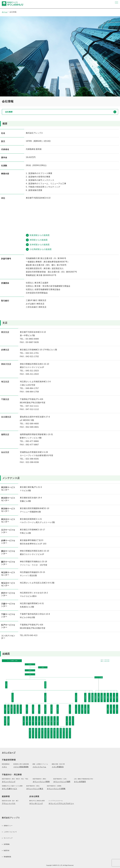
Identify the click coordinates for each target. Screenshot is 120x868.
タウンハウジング (9, 782)
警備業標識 (7, 857)
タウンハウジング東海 (41, 782)
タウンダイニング (36, 803)
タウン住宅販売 (80, 782)
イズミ (4, 767)
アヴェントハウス (9, 803)
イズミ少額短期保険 (21, 767)
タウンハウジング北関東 (56, 789)
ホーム (5, 12)
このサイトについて (10, 832)
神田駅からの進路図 (37, 240)
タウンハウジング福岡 (62, 782)
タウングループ (9, 753)
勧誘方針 (7, 851)
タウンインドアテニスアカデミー (61, 803)
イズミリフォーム (39, 767)
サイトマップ (8, 838)
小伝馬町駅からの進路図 (39, 249)
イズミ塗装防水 (58, 767)
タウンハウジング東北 (35, 789)
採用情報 (7, 844)
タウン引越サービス (9, 789)
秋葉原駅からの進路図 (38, 235)
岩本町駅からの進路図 (38, 245)
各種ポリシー (8, 826)
